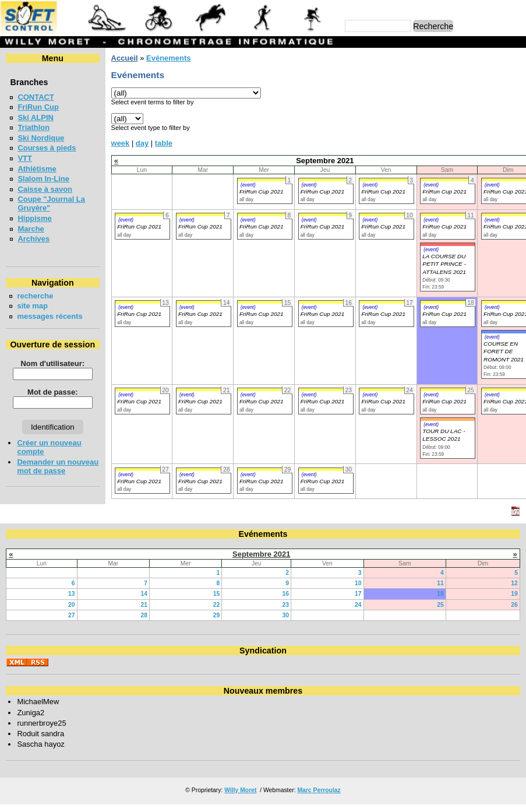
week (121, 143)
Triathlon (33, 127)
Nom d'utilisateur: (53, 363)
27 (72, 615)
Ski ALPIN (35, 117)
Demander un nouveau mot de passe (58, 466)
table (164, 143)
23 (286, 605)
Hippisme (34, 218)
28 (144, 615)
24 (358, 605)
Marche (31, 229)
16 (286, 594)
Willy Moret (240, 790)
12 (514, 583)
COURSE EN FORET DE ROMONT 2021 (504, 351)
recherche (35, 296)
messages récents (50, 316)
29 (217, 615)
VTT (24, 158)
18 (440, 594)
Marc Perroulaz (319, 790)
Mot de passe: (52, 392)
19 (514, 594)
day (142, 143)
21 (144, 605)
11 (440, 583)
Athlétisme (37, 169)
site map (32, 306)
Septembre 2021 (261, 554)
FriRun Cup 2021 (262, 191)
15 (217, 594)
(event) (248, 185)
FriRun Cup (38, 107)
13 (72, 594)
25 (440, 605)
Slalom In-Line (43, 179)
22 (217, 605)
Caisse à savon (45, 189)
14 (144, 594)
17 (358, 594)
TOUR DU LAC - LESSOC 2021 (444, 435)
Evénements (168, 58)
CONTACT (36, 97)
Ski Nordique (41, 138)
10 (358, 583)
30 (286, 615)
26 (514, 605)
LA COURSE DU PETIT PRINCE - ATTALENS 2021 (444, 264)
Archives (33, 239)
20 (72, 605)
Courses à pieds (47, 148)
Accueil (125, 58)
